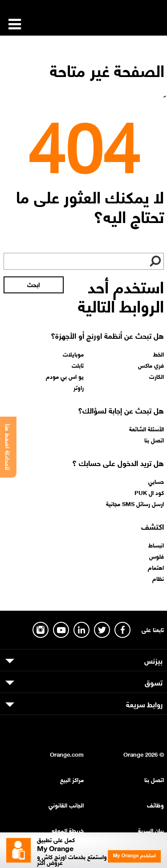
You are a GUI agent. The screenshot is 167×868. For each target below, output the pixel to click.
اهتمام (156, 567)
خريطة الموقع (67, 830)
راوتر (79, 387)
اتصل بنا (154, 440)
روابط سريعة (144, 704)
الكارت (157, 376)
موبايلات (73, 354)
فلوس (157, 556)
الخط (159, 354)
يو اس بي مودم (65, 376)
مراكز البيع (72, 779)
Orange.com (67, 754)
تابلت (78, 365)
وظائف (155, 805)
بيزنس (153, 660)
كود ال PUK (149, 492)
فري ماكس (151, 365)
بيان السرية (151, 830)
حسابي (156, 481)
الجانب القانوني (66, 805)
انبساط (156, 545)
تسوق (154, 682)
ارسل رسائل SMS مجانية (135, 503)
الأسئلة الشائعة (147, 429)
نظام (158, 578)
